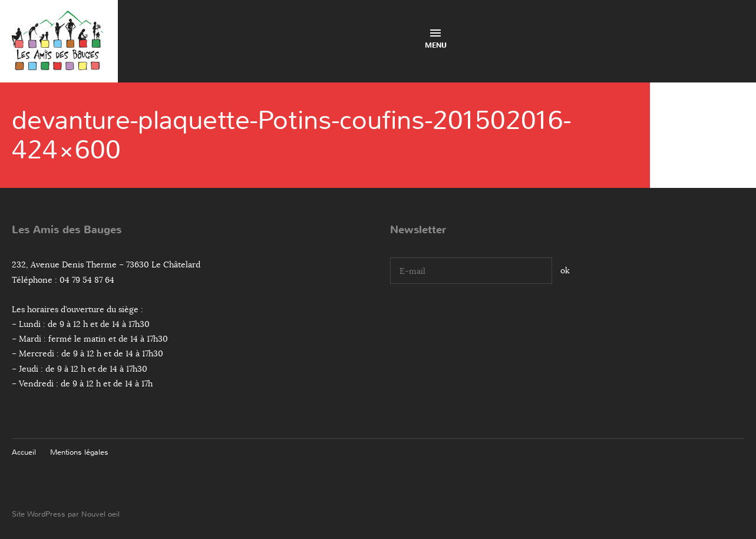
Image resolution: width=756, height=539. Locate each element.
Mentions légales (79, 452)
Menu (436, 40)
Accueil (24, 452)
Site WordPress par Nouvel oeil (66, 514)
